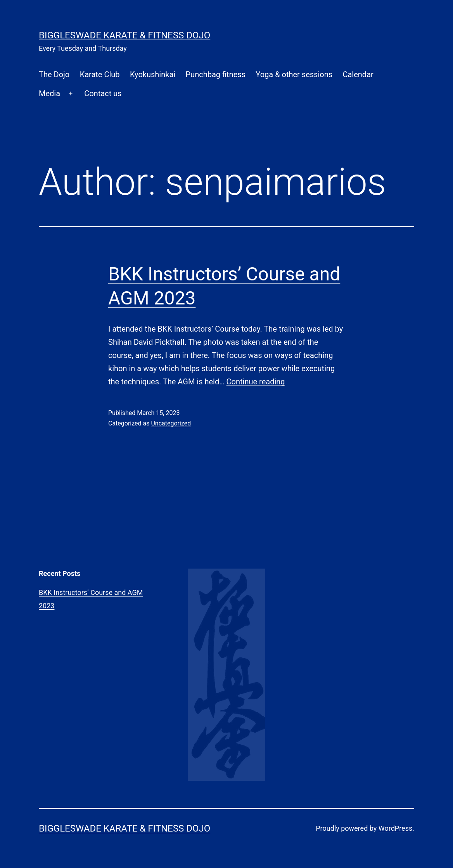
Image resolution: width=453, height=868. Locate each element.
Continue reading (256, 382)
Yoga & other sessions (294, 74)
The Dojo (54, 74)
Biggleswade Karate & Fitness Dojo (124, 35)
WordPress (395, 828)
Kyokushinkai (153, 74)
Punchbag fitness (216, 74)
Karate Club (100, 74)
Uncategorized (171, 423)
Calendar (358, 74)
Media (49, 93)
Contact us (103, 93)
